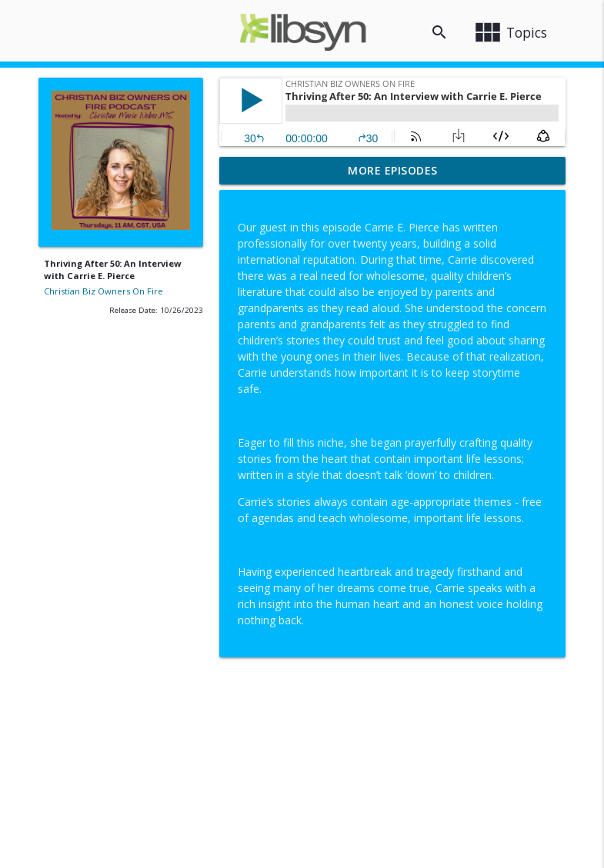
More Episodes (393, 170)
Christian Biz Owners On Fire (103, 291)
